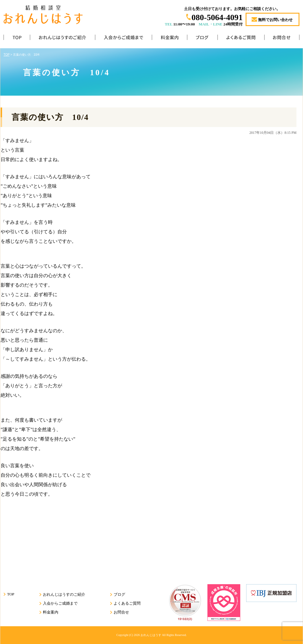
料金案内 (169, 39)
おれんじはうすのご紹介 (62, 39)
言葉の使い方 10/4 (50, 117)
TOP (17, 39)
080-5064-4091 (217, 17)
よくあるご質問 (241, 39)
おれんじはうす (151, 635)
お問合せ (282, 39)
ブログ (202, 39)
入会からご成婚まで (123, 39)
